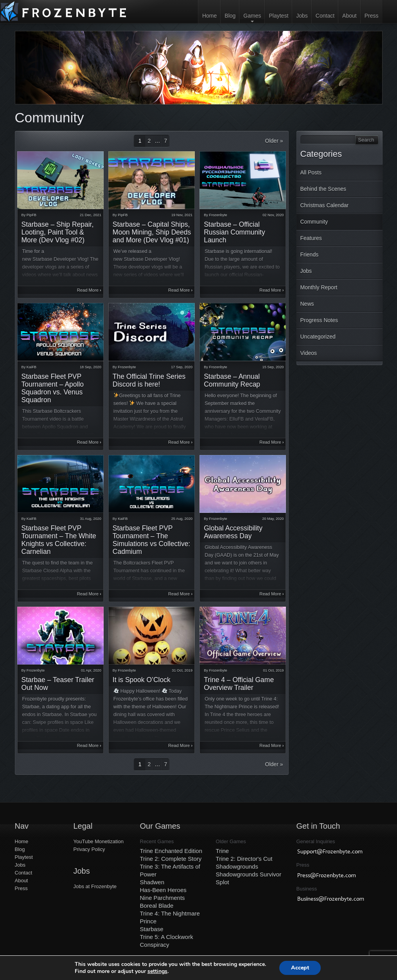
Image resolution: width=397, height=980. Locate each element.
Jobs (302, 16)
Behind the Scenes (323, 189)
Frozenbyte (218, 215)
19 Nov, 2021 (182, 215)
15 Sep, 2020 (273, 367)
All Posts (311, 172)
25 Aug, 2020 (182, 519)
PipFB (31, 215)
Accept (300, 968)
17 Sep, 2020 (182, 367)
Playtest (278, 16)
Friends (310, 254)
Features (311, 238)
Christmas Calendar (325, 205)
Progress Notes (319, 320)
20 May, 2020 (273, 519)
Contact (325, 16)
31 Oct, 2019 (182, 670)
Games (252, 16)
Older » (274, 141)
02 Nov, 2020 (273, 215)
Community (314, 222)
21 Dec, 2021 (91, 215)
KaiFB (31, 367)
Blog (230, 16)
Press (372, 16)
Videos (309, 353)
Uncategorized (318, 337)
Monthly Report (319, 287)
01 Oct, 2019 (274, 670)
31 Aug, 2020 (90, 519)
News (307, 304)
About (349, 16)
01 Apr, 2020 (91, 670)
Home (209, 16)
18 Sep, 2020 (91, 367)
